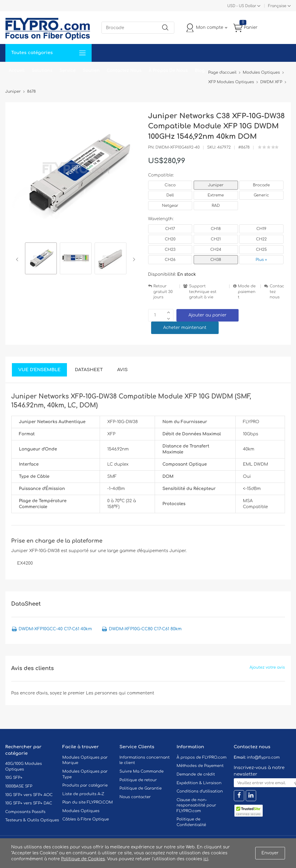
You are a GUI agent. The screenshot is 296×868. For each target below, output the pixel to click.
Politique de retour (138, 780)
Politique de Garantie (141, 788)
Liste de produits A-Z (83, 794)
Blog (200, 71)
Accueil (17, 71)
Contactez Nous (124, 71)
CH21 (216, 239)
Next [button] (133, 259)
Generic (261, 195)
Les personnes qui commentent (120, 693)
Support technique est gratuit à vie (203, 292)
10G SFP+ (14, 778)
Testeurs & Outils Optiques (32, 820)
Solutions (42, 71)
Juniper (216, 185)
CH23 (170, 250)
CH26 (170, 260)
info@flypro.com (263, 757)
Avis (122, 370)
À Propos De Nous (168, 71)
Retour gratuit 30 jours (163, 292)
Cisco (170, 185)
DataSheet (89, 370)
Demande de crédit (196, 774)
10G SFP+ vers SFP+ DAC (29, 803)
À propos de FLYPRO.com (202, 757)
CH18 (216, 229)
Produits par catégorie (85, 785)
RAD (216, 206)
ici (206, 859)
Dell (170, 195)
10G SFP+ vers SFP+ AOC (29, 795)
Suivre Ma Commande (142, 771)
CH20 (170, 239)
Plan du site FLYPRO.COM (88, 802)
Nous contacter (135, 797)
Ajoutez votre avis (267, 667)
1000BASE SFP (19, 786)
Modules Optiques (81, 811)
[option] (41, 259)
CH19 (261, 229)
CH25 (261, 250)
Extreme (216, 195)
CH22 (261, 239)
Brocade (261, 185)
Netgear (170, 206)
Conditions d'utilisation (200, 791)
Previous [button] (18, 259)
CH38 (216, 260)
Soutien (91, 71)
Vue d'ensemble (40, 370)
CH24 (216, 250)
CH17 (170, 229)
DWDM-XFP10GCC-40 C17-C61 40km (55, 629)
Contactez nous (277, 292)
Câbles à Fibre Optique (86, 819)
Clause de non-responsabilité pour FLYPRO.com (196, 805)
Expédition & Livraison (199, 783)
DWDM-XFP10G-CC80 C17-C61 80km (145, 629)
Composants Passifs (25, 812)
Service (68, 71)
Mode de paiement (247, 292)
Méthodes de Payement (200, 766)
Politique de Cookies (83, 859)
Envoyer (270, 853)
